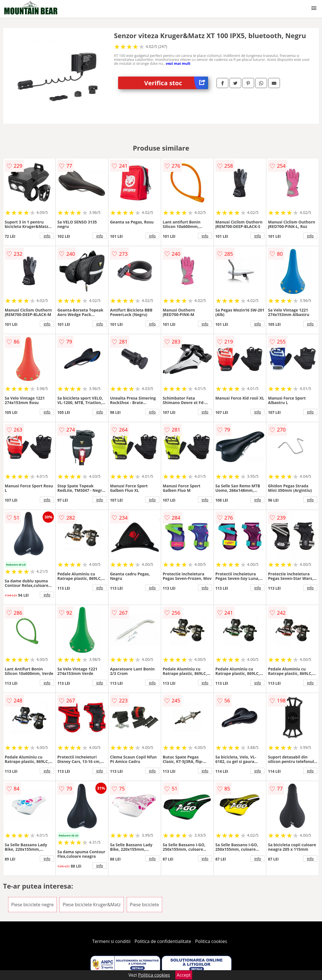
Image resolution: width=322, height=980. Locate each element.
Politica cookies (211, 941)
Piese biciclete (144, 905)
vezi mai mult (178, 63)
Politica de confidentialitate (163, 941)
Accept (184, 975)
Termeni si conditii (111, 941)
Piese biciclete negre (32, 905)
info (47, 236)
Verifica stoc (176, 83)
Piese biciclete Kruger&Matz (92, 905)
